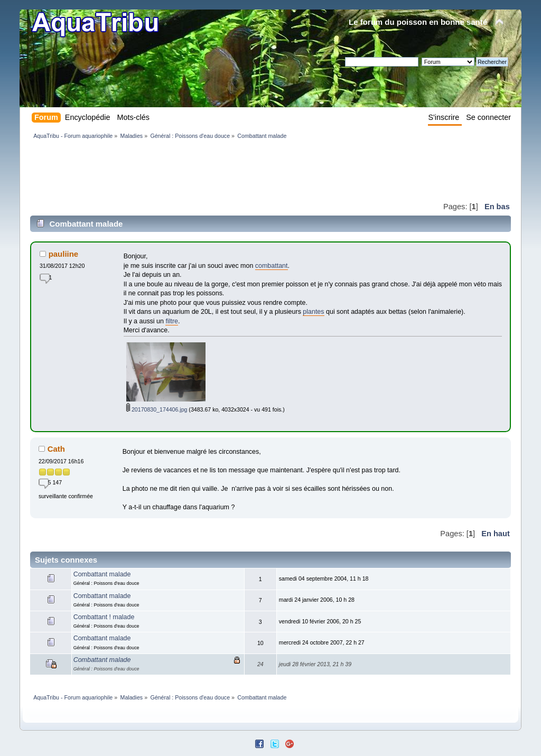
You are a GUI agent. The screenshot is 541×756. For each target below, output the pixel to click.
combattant (272, 266)
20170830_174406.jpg (157, 409)
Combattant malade (102, 574)
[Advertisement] (222, 170)
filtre (172, 321)
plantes (313, 312)
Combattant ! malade (104, 617)
